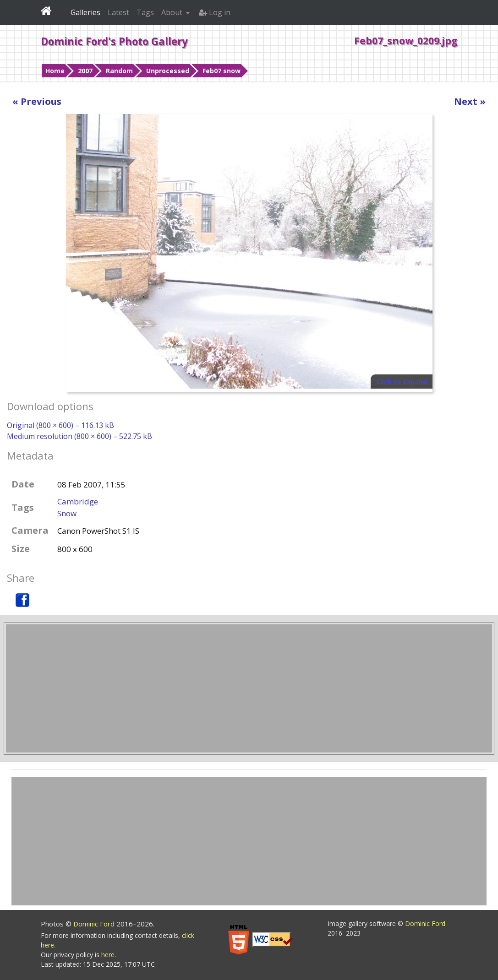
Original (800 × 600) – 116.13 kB (60, 425)
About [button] (173, 12)
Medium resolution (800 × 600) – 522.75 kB (79, 436)
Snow (67, 513)
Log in (215, 12)
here (108, 955)
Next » (470, 101)
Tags (145, 12)
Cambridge (78, 501)
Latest (118, 12)
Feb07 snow (222, 71)
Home (55, 71)
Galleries (85, 12)
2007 (85, 71)
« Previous (37, 101)
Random (119, 71)
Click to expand (402, 382)
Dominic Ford (95, 924)
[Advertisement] (249, 688)
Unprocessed (168, 71)
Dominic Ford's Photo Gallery (114, 41)
